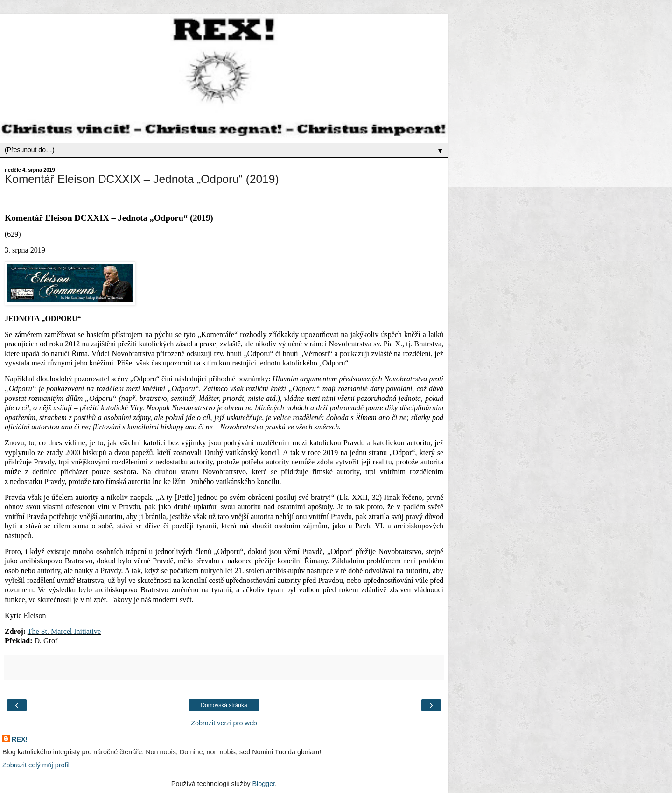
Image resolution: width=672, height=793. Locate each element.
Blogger (263, 784)
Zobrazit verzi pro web (224, 723)
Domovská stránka (224, 705)
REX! (20, 739)
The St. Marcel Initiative (64, 631)
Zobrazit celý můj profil (36, 765)
